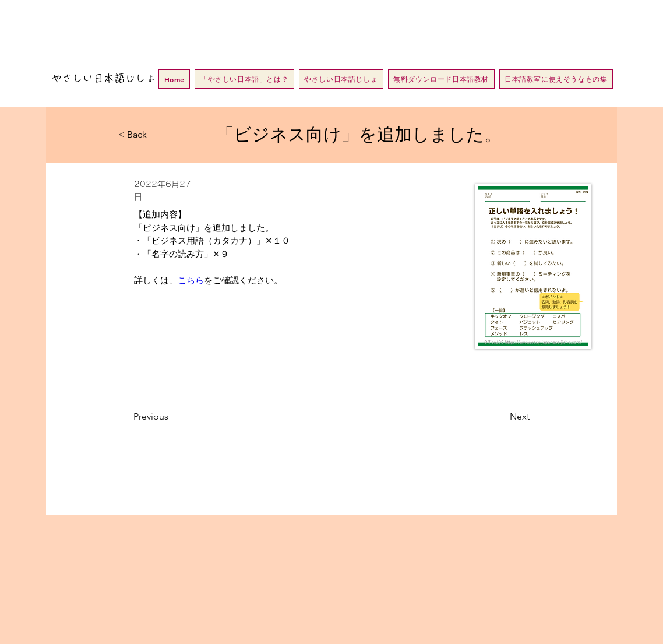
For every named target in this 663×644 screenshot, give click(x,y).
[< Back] (157, 135)
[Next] (500, 417)
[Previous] (172, 417)
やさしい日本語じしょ (104, 78)
